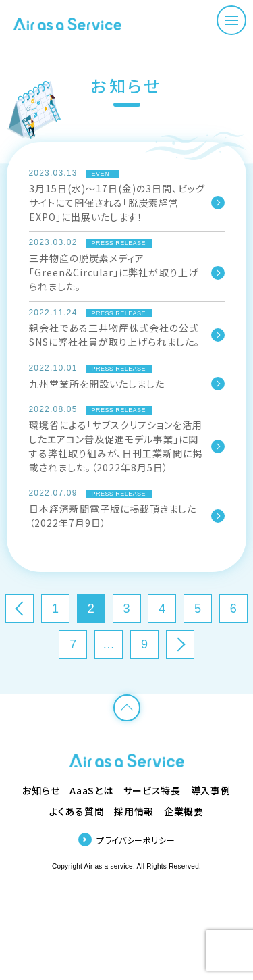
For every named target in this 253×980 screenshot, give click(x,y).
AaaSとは (91, 790)
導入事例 (211, 790)
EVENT (103, 174)
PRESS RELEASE (119, 243)
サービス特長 (152, 790)
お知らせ (41, 790)
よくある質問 (77, 811)
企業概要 (184, 811)
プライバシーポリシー (136, 840)
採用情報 (134, 811)
